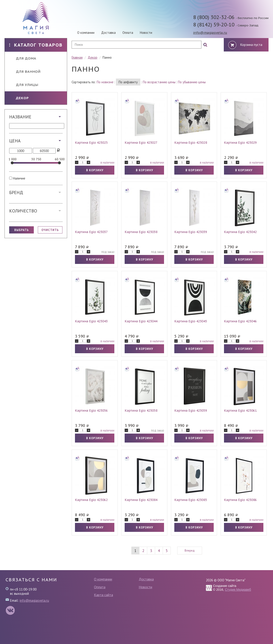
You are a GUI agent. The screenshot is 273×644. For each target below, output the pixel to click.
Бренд (16, 193)
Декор (19, 98)
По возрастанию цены (159, 82)
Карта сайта (103, 595)
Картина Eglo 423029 (240, 143)
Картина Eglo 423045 (191, 321)
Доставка (108, 33)
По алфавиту (128, 82)
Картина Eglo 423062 (91, 500)
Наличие (19, 178)
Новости (146, 33)
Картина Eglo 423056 (91, 411)
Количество (23, 211)
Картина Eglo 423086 (240, 500)
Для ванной (25, 72)
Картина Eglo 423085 (191, 500)
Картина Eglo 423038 (141, 232)
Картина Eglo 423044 (141, 321)
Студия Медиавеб (238, 590)
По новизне (105, 82)
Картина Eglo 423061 (240, 411)
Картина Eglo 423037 (91, 232)
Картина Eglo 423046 (240, 321)
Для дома (23, 58)
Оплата (128, 33)
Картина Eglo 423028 (191, 143)
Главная (77, 57)
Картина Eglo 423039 (191, 232)
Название (20, 117)
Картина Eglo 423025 (91, 143)
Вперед (190, 551)
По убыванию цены (192, 82)
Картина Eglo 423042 (240, 232)
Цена (15, 141)
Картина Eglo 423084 (141, 500)
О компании (86, 33)
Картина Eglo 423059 (191, 411)
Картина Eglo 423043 (91, 321)
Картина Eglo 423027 (141, 143)
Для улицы (24, 85)
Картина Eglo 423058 (141, 411)
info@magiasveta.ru (210, 33)
